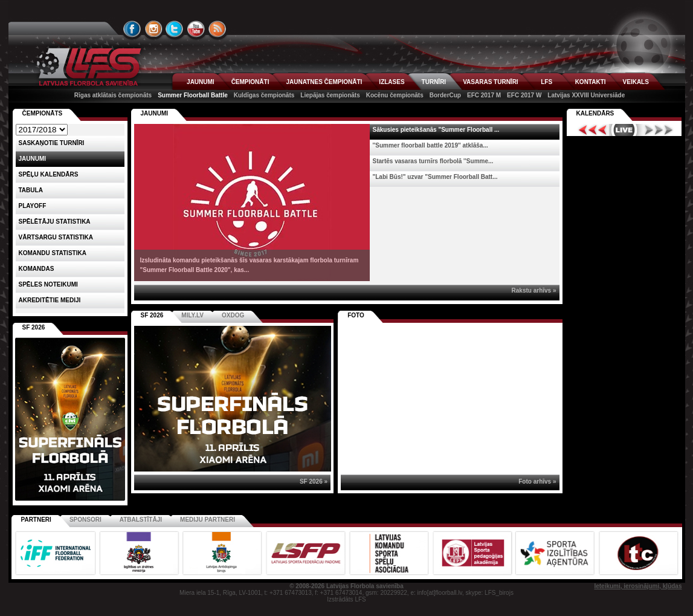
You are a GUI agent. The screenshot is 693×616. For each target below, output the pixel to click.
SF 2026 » (314, 481)
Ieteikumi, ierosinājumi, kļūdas (638, 586)
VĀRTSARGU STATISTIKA (56, 237)
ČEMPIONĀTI (250, 82)
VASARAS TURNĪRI (490, 82)
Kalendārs (595, 113)
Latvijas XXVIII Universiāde (586, 95)
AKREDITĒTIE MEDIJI (50, 300)
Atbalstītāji (141, 520)
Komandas (37, 269)
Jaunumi (155, 113)
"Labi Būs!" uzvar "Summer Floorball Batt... (435, 177)
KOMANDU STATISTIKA (53, 253)
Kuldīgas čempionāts (264, 95)
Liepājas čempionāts (330, 95)
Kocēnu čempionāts (395, 95)
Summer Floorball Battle (193, 95)
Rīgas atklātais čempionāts (113, 95)
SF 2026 (152, 315)
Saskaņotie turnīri (52, 143)
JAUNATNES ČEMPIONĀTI (324, 82)
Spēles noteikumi (48, 284)
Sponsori (85, 520)
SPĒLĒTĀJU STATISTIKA (55, 222)
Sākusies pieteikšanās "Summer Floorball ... (436, 130)
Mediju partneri (208, 520)
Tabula (31, 190)
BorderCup (445, 95)
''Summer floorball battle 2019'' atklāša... (430, 145)
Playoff (33, 206)
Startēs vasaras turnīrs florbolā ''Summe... (433, 161)
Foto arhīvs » (537, 481)
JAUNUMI (201, 82)
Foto (356, 315)
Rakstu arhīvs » (534, 290)
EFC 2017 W (524, 95)
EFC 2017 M (484, 95)
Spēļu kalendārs (49, 174)
